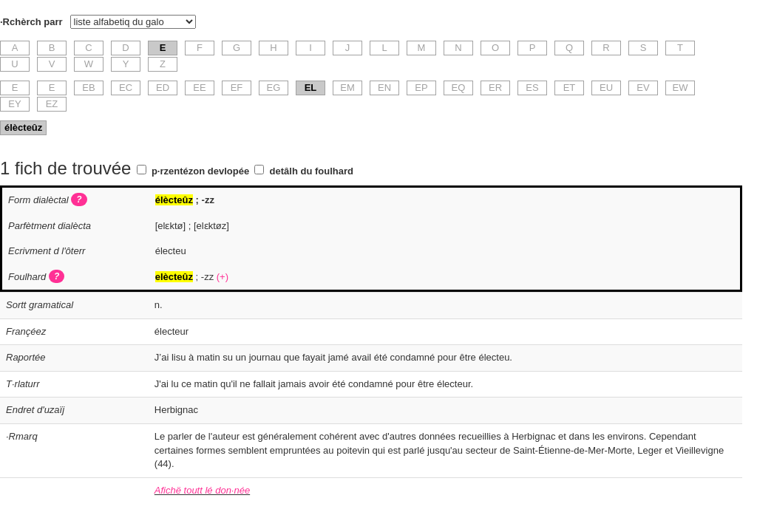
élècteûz (23, 127)
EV (643, 88)
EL (311, 88)
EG (274, 88)
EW (680, 88)
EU (606, 88)
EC (126, 88)
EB (88, 88)
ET (570, 88)
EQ (459, 88)
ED (163, 88)
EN (384, 88)
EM (347, 88)
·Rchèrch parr (31, 22)
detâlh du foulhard (312, 171)
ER (495, 88)
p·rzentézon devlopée (200, 171)
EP (421, 88)
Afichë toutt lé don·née (202, 490)
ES (532, 88)
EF (237, 88)
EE (199, 88)
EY (14, 104)
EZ (52, 104)
